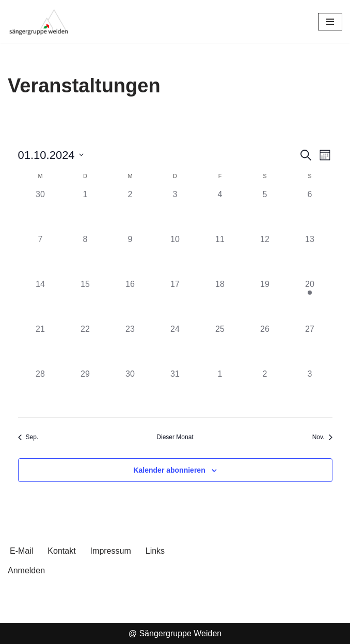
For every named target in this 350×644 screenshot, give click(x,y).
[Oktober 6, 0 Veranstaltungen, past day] (310, 211)
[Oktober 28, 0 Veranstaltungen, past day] (41, 390)
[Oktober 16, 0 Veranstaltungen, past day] (130, 301)
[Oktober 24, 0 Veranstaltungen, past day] (175, 345)
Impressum (111, 551)
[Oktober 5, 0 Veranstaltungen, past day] (265, 211)
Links (155, 551)
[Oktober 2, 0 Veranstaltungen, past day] (130, 211)
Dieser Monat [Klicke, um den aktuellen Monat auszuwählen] (175, 437)
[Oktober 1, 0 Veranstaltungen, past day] (85, 211)
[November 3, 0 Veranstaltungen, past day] (310, 390)
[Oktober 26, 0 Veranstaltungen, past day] (265, 345)
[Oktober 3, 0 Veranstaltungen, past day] (175, 211)
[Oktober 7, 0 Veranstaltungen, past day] (41, 256)
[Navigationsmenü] (330, 22)
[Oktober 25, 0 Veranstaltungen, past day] (220, 345)
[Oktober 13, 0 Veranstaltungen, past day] (310, 256)
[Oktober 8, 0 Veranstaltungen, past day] (85, 256)
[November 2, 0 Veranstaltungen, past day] (265, 390)
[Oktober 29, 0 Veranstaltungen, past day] (85, 390)
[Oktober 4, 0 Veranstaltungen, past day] (220, 211)
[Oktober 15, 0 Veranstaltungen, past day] (85, 301)
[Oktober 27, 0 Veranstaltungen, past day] (310, 345)
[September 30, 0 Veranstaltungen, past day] (41, 211)
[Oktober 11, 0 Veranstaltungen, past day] (220, 256)
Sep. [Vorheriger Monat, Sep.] (28, 437)
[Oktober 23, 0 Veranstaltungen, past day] (130, 345)
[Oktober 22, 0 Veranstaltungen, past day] (85, 345)
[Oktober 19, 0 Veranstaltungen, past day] (265, 301)
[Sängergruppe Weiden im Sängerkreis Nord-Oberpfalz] (39, 22)
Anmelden (26, 570)
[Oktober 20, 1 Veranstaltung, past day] (310, 301)
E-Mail (21, 551)
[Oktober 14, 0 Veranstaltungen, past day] (41, 301)
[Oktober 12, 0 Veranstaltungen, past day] (265, 256)
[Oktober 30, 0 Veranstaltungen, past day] (130, 390)
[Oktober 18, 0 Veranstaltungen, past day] (220, 301)
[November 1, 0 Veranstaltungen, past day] (220, 390)
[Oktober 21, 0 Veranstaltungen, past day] (41, 345)
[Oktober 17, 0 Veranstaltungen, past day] (175, 301)
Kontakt (61, 551)
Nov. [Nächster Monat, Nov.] (322, 437)
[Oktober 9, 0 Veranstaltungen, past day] (130, 256)
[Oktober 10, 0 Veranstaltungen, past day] (175, 256)
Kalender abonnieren (169, 470)
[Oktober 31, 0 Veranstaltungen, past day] (175, 390)
